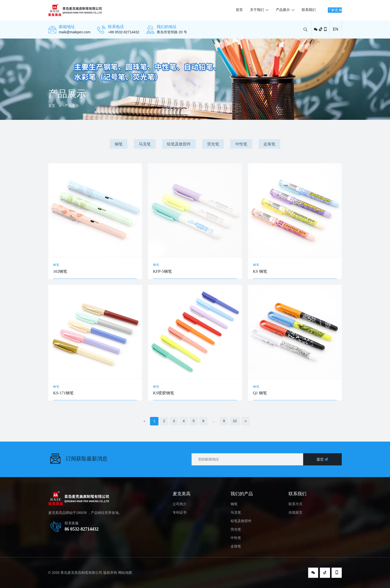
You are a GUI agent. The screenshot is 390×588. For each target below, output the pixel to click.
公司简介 (180, 504)
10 (235, 421)
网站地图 (125, 573)
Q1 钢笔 (260, 393)
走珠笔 (269, 144)
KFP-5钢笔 (162, 271)
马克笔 (145, 144)
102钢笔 (60, 271)
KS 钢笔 (260, 271)
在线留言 (295, 512)
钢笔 (119, 144)
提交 (323, 459)
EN (336, 29)
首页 (214, 10)
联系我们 (284, 10)
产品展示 (258, 10)
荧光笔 (213, 144)
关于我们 (232, 10)
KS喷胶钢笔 (164, 393)
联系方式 (295, 504)
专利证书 (180, 512)
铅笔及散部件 (179, 144)
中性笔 (241, 144)
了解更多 (322, 10)
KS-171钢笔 (63, 393)
